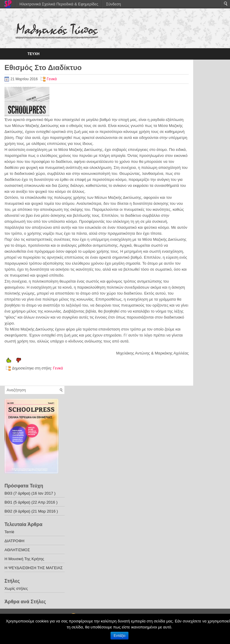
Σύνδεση (114, 4)
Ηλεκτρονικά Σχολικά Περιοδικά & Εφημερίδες (59, 4)
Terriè (9, 532)
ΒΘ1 (8, 502)
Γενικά (52, 79)
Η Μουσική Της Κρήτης (24, 559)
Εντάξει (120, 636)
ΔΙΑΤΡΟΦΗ (15, 541)
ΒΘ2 (8, 511)
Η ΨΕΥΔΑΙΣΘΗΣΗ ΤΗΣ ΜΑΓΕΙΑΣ (34, 568)
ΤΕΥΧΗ (34, 54)
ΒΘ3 (8, 493)
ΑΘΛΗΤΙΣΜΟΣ (17, 550)
